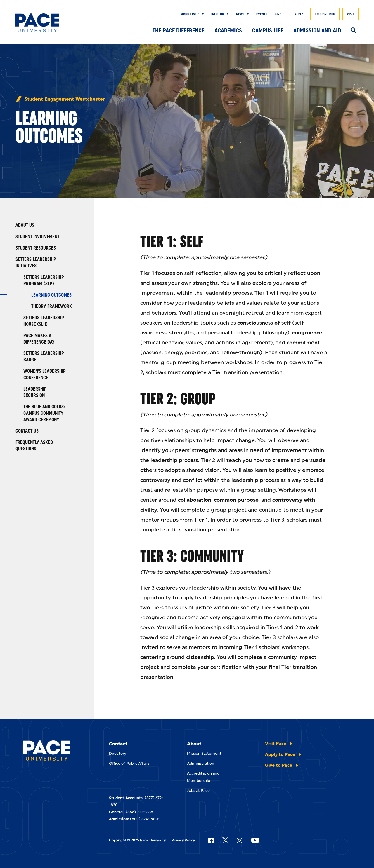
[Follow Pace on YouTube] (255, 840)
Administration (201, 763)
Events (262, 14)
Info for (218, 14)
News (240, 14)
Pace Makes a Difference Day (39, 339)
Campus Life (268, 30)
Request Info (325, 14)
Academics (228, 30)
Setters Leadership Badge (44, 357)
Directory (118, 753)
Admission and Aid (317, 30)
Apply (299, 14)
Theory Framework (52, 306)
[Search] (353, 31)
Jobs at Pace (198, 791)
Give (278, 14)
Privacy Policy (183, 840)
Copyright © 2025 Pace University (137, 840)
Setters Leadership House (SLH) (44, 321)
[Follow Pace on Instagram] (239, 840)
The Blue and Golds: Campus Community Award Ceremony (44, 413)
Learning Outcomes (51, 295)
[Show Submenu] (202, 14)
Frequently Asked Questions (34, 446)
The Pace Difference (178, 30)
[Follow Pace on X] (225, 840)
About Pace (190, 14)
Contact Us (27, 431)
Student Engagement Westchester (65, 99)
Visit (350, 14)
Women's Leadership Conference (45, 374)
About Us (25, 225)
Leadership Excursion (35, 392)
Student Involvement (37, 237)
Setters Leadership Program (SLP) (44, 280)
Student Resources (36, 248)
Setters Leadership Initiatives (36, 263)
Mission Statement (204, 753)
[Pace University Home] (39, 23)
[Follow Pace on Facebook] (211, 840)
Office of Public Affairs (129, 763)
